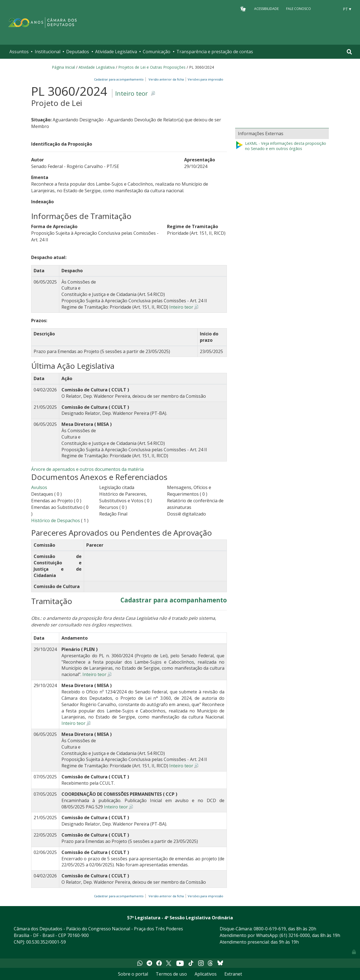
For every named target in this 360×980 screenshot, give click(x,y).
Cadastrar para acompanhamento (120, 79)
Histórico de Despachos (56, 520)
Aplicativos (206, 974)
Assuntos (19, 52)
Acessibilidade (266, 9)
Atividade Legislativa (116, 52)
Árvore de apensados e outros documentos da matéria (87, 469)
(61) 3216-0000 (295, 935)
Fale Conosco (299, 9)
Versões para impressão (205, 79)
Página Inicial (63, 67)
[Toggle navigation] (349, 52)
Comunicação (157, 52)
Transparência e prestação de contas (215, 52)
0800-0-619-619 (270, 929)
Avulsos (39, 487)
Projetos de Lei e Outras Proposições (152, 67)
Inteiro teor (131, 93)
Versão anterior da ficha (166, 79)
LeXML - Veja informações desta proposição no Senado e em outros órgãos (281, 146)
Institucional (48, 52)
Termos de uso (171, 974)
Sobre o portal (133, 974)
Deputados (78, 52)
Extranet (233, 974)
